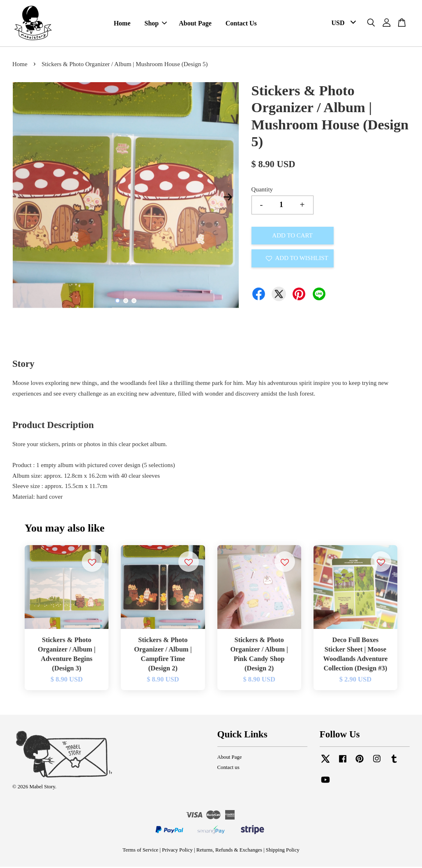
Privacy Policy (177, 851)
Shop (156, 24)
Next (228, 198)
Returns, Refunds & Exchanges (229, 851)
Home (122, 24)
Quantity (262, 191)
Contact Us (241, 24)
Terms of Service (140, 851)
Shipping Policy (283, 851)
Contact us (228, 769)
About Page (195, 24)
